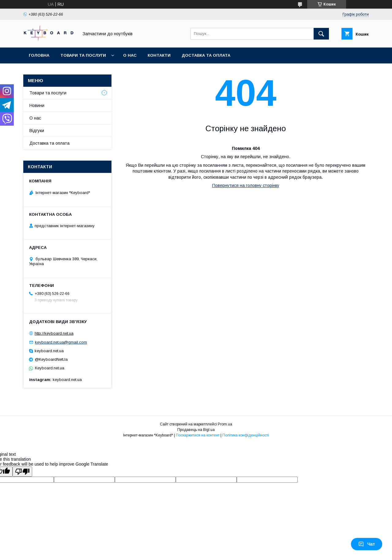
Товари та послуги (83, 55)
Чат (367, 544)
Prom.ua (225, 424)
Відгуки (37, 131)
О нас (130, 55)
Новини (37, 105)
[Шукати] (321, 34)
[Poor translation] (22, 472)
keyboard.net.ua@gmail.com (61, 342)
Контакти (159, 55)
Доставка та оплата (206, 55)
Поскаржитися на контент (198, 435)
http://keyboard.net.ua (54, 333)
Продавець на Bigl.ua (196, 430)
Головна (39, 55)
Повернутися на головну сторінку (246, 185)
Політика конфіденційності (246, 435)
